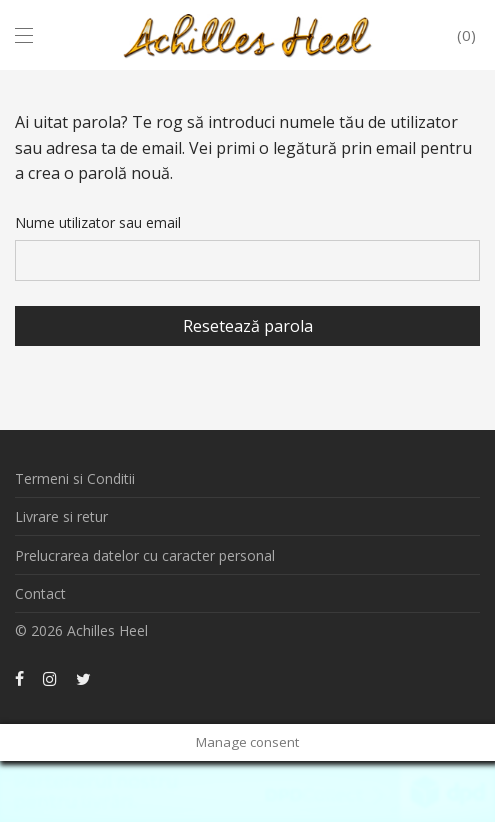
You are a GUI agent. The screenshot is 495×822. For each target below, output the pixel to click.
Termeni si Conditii (75, 478)
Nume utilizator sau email (98, 222)
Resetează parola (248, 326)
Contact (40, 593)
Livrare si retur (61, 516)
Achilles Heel (107, 630)
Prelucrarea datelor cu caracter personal (145, 555)
